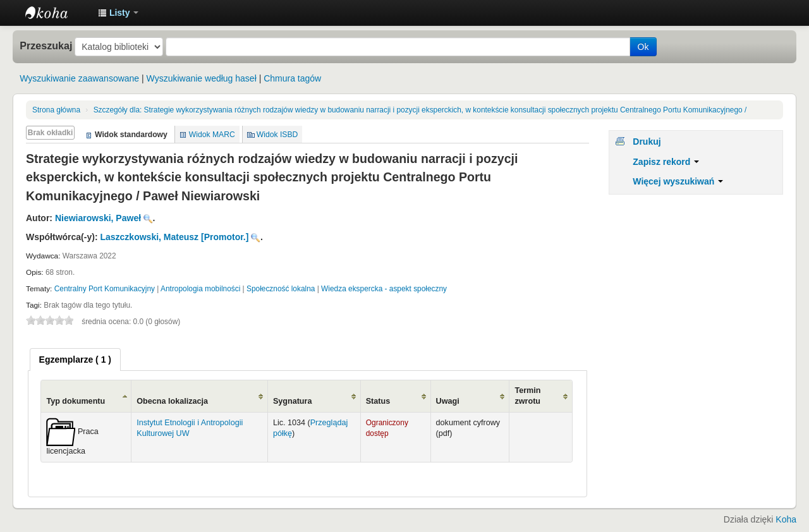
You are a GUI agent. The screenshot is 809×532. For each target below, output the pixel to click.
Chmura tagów (292, 78)
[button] (118, 13)
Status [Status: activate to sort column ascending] (378, 401)
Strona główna (56, 110)
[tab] (75, 360)
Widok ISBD (277, 135)
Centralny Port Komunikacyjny (105, 289)
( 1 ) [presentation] (75, 360)
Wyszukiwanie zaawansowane (79, 78)
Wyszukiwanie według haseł (202, 78)
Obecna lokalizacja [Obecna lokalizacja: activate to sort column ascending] (172, 401)
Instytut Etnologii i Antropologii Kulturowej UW (57, 13)
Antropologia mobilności (200, 289)
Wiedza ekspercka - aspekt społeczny (384, 289)
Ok (643, 47)
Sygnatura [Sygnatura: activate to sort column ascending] (293, 401)
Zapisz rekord (666, 162)
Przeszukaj (46, 45)
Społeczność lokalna (281, 289)
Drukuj (647, 142)
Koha (786, 519)
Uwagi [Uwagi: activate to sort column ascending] (448, 401)
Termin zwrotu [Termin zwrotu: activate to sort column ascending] (527, 396)
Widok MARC (212, 135)
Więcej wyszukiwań (678, 181)
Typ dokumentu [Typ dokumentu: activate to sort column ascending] (76, 401)
